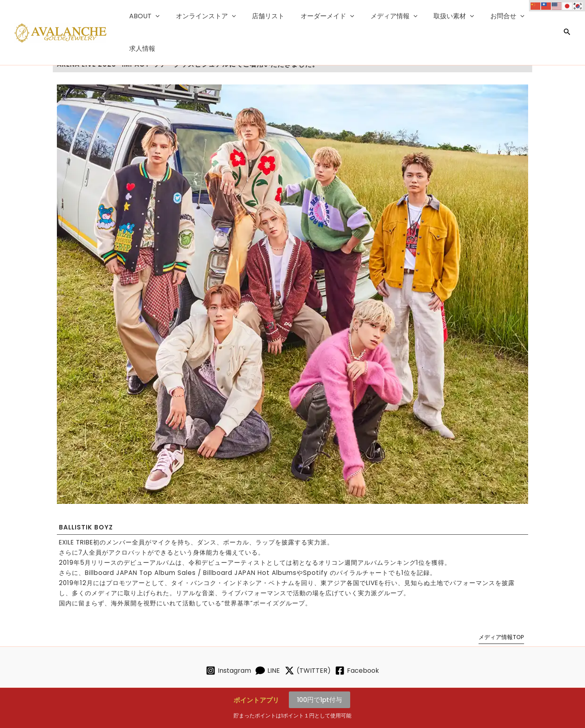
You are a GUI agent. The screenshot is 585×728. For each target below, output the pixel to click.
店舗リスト (266, 16)
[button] (160, 17)
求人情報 (536, 16)
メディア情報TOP (501, 637)
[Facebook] (365, 671)
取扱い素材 (443, 17)
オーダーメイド (323, 17)
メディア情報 (386, 17)
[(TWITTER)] (310, 671)
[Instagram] (220, 671)
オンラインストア (208, 17)
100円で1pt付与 (320, 700)
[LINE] (265, 671)
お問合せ (493, 17)
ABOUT (149, 17)
